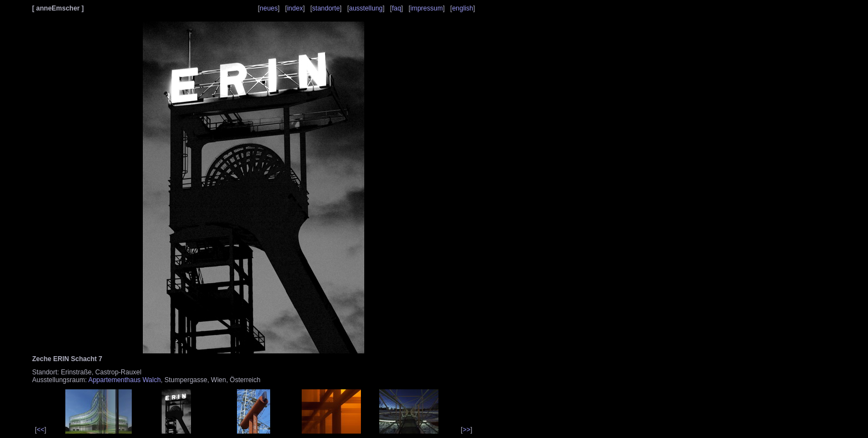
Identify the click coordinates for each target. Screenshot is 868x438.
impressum (427, 8)
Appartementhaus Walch (124, 380)
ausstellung (366, 8)
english (463, 8)
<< (40, 430)
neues (269, 8)
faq (397, 8)
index (295, 8)
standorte (326, 8)
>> (467, 430)
